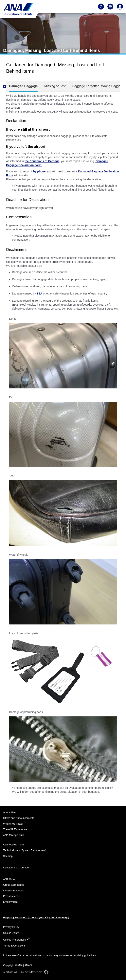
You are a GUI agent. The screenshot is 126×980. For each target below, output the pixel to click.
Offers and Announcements (19, 818)
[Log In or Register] (120, 7)
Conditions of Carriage (16, 868)
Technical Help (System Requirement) (25, 850)
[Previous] (8, 86)
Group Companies (14, 885)
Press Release (12, 896)
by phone (39, 171)
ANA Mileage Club (14, 835)
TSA (40, 294)
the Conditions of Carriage (42, 161)
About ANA (9, 812)
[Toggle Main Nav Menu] (110, 7)
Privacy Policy (11, 927)
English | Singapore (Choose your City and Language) (36, 917)
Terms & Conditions (14, 946)
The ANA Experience (15, 829)
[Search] (101, 7)
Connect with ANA (14, 845)
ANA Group (10, 879)
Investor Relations (13, 891)
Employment (10, 902)
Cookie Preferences (16, 940)
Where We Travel (13, 824)
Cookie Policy (11, 933)
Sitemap (8, 856)
